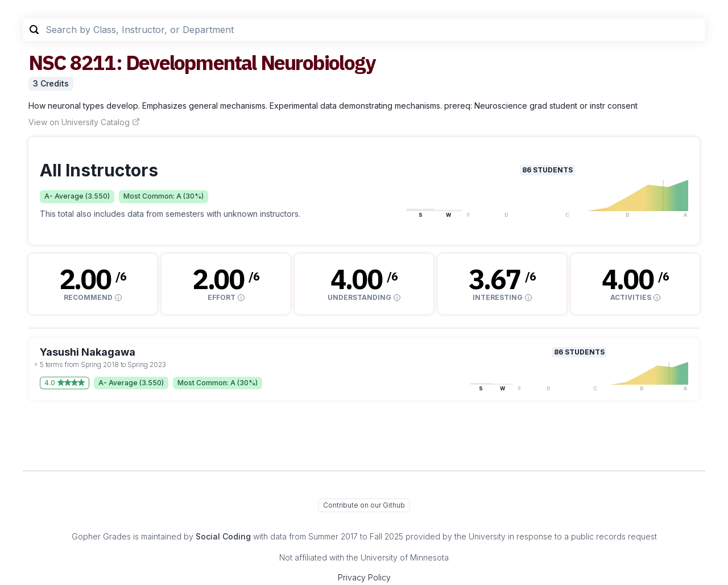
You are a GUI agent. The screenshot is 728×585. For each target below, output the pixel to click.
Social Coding (223, 536)
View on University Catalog (84, 122)
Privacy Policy (364, 577)
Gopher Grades (101, 536)
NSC (47, 62)
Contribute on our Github (364, 505)
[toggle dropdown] (36, 364)
